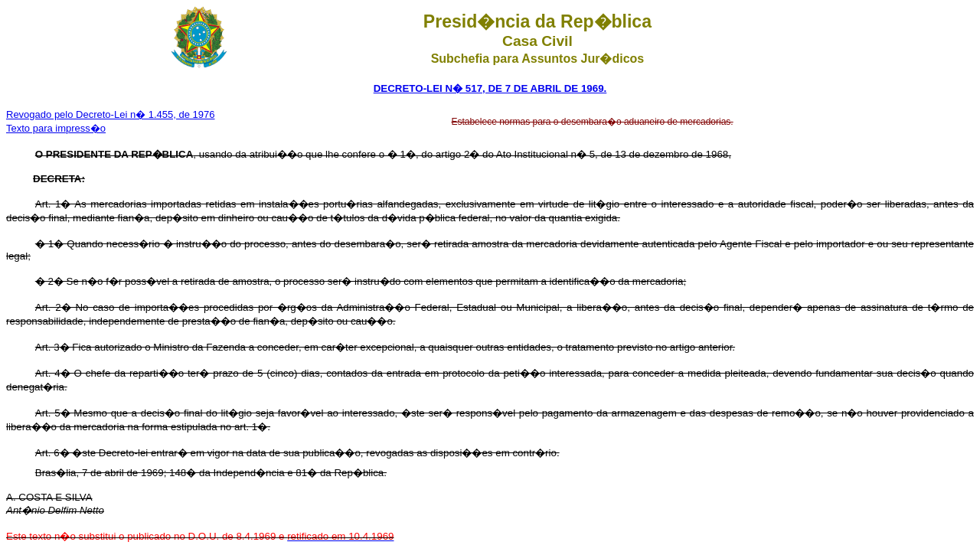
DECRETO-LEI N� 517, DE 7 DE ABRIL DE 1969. (490, 88)
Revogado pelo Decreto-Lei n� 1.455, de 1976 (110, 114)
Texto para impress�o (56, 128)
